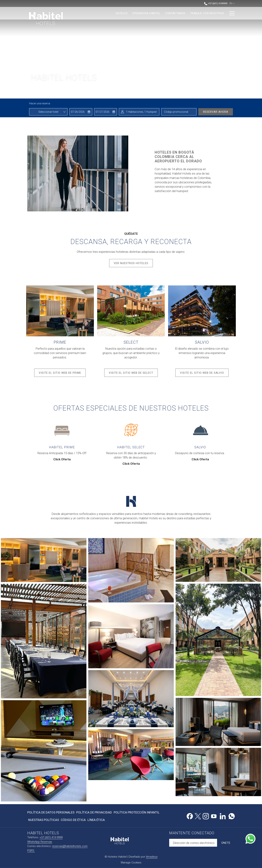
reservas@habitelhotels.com (70, 846)
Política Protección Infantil (137, 812)
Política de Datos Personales (51, 812)
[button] (81, 112)
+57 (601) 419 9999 (51, 837)
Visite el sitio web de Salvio (204, 374)
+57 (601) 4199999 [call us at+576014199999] (216, 3)
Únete (226, 843)
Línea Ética (96, 820)
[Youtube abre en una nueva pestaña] (214, 816)
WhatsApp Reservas (40, 842)
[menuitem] (92, 13)
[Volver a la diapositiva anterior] (219, 93)
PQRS (31, 850)
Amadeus (152, 857)
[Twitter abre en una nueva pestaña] (198, 816)
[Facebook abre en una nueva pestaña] (190, 816)
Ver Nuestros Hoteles (131, 263)
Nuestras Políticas (44, 820)
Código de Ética (73, 820)
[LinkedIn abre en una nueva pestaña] (223, 816)
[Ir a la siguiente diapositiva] (233, 93)
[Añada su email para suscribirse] (193, 843)
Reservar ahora (216, 112)
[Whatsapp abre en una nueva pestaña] (232, 816)
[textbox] (48, 112)
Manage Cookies (131, 863)
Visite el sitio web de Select (133, 374)
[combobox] (48, 112)
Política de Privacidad (94, 812)
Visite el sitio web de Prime (62, 374)
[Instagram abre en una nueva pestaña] (206, 816)
